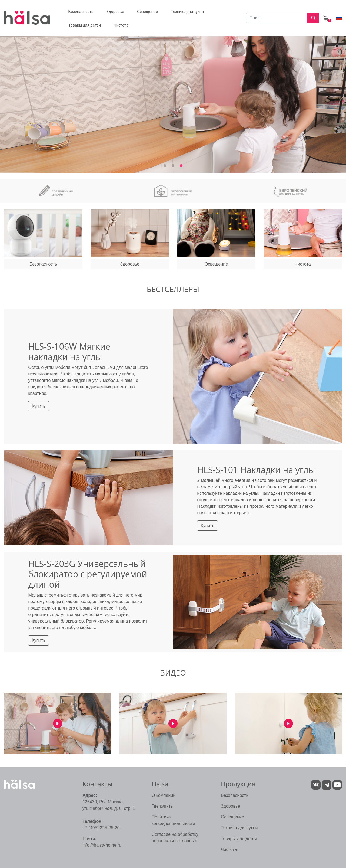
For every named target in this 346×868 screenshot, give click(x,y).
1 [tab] (165, 166)
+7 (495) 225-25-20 (101, 828)
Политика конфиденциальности (173, 820)
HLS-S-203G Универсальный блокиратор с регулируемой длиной (87, 574)
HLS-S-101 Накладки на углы (256, 470)
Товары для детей (239, 839)
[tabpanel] (173, 98)
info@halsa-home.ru (102, 845)
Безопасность (235, 795)
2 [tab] (173, 166)
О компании (164, 795)
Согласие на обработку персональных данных (175, 838)
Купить (39, 406)
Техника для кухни (239, 828)
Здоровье (230, 806)
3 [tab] (181, 166)
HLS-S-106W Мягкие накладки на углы (69, 351)
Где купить (162, 806)
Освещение (232, 817)
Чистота (229, 849)
